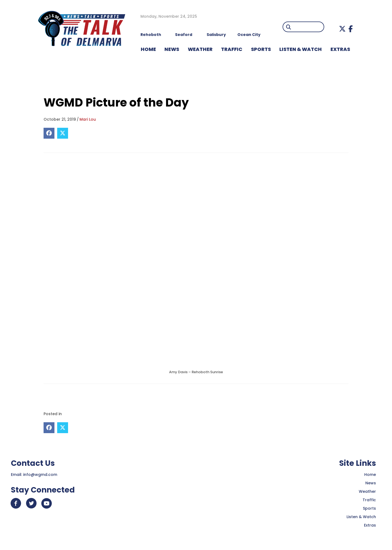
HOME (148, 49)
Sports (261, 49)
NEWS (172, 49)
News (371, 483)
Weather (367, 491)
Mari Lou (88, 119)
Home (370, 475)
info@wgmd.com (40, 475)
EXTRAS (340, 49)
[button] (342, 29)
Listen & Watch (361, 517)
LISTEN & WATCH (301, 49)
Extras (370, 525)
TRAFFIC (232, 49)
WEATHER (200, 49)
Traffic (369, 500)
